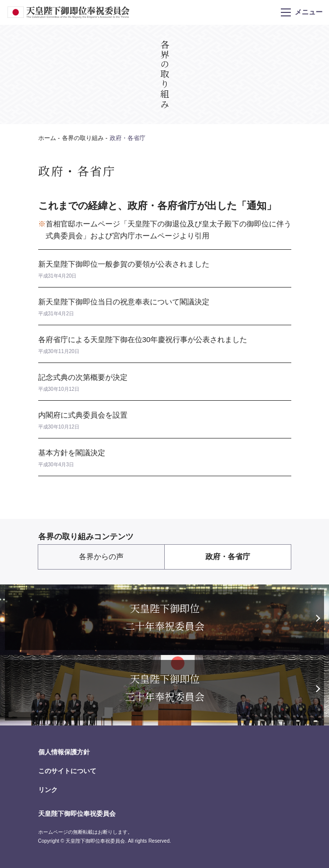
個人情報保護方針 (64, 752)
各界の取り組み (83, 138)
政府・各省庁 (228, 556)
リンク (48, 790)
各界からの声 (101, 556)
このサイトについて (67, 771)
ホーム (47, 138)
